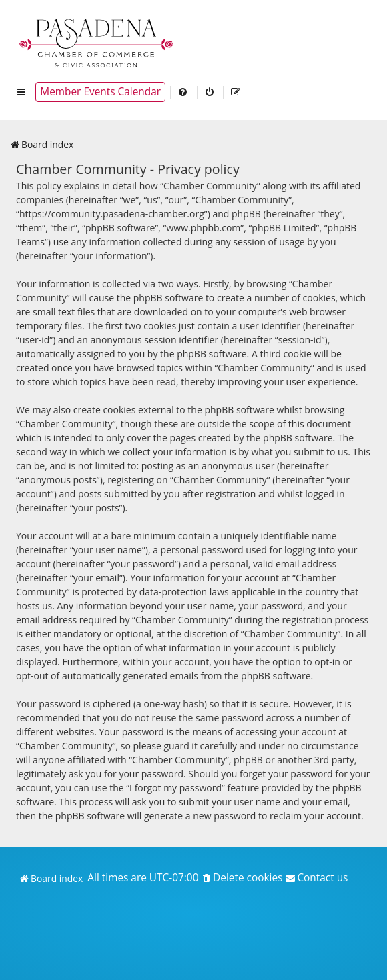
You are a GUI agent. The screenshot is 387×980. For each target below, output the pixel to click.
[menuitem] (183, 92)
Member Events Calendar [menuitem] (100, 92)
